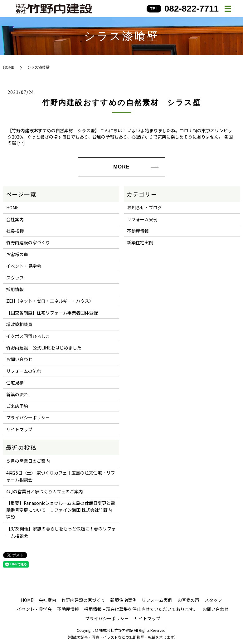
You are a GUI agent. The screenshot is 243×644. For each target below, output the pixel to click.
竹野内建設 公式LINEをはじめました (44, 348)
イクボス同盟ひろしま (28, 336)
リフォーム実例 (142, 219)
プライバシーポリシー (28, 417)
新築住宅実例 (140, 242)
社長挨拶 (15, 231)
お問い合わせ (19, 359)
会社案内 (15, 219)
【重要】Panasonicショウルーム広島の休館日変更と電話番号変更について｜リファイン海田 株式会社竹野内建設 (61, 510)
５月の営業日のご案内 (28, 461)
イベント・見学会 (24, 266)
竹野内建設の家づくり (28, 242)
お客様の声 (17, 254)
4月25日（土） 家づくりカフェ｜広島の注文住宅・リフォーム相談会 (61, 476)
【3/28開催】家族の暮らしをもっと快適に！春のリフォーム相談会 (61, 532)
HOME (9, 67)
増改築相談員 (19, 324)
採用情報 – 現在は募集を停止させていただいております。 (141, 609)
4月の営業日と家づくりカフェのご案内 (45, 491)
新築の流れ (17, 394)
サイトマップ (19, 429)
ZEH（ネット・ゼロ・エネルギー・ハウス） (50, 301)
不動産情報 (138, 231)
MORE (121, 167)
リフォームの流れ (24, 371)
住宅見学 (15, 383)
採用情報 (15, 289)
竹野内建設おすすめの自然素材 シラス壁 (122, 103)
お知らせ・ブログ (144, 207)
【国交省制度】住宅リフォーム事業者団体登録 (52, 313)
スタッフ (15, 278)
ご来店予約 (17, 406)
